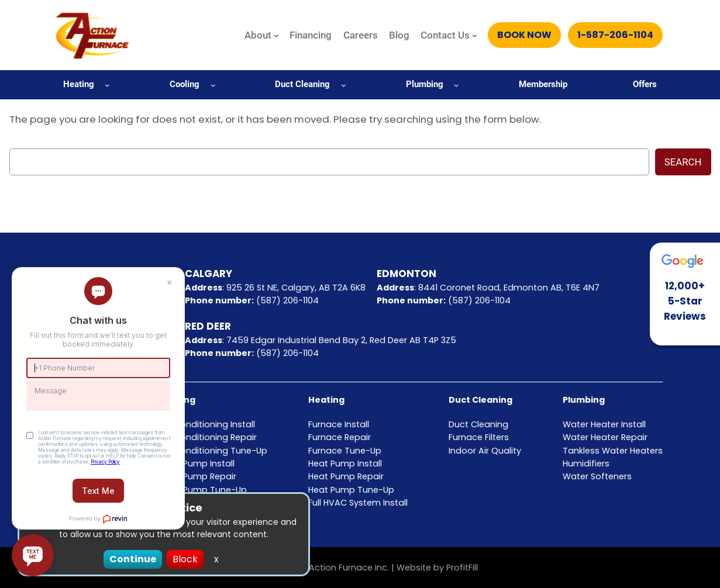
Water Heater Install (604, 424)
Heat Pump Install (345, 464)
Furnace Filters (479, 437)
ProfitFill (462, 568)
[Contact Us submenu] (475, 35)
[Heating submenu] (107, 84)
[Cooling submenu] (213, 84)
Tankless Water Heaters (613, 451)
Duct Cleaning (480, 400)
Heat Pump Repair (346, 476)
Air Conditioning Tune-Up (214, 451)
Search (683, 162)
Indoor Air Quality (485, 451)
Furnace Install (339, 424)
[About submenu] (276, 35)
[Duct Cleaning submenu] (344, 84)
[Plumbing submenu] (457, 84)
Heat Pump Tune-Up (351, 490)
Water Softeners (597, 476)
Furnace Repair (340, 437)
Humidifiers (586, 464)
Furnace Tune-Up (345, 451)
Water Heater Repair (605, 437)
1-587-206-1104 (615, 35)
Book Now (524, 35)
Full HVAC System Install (358, 503)
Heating (326, 400)
